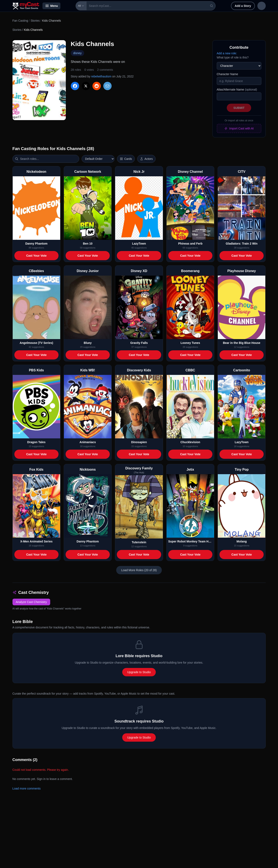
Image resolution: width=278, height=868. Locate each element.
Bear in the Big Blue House (242, 343)
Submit (239, 108)
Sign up (257, 6)
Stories (35, 21)
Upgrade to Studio (139, 672)
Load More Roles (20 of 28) (139, 570)
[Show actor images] (146, 159)
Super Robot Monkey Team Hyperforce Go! (190, 541)
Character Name (228, 74)
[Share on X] (86, 86)
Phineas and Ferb (190, 244)
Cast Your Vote (36, 256)
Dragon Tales (36, 442)
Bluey (88, 343)
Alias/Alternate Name (237, 90)
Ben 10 (88, 244)
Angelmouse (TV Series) (36, 343)
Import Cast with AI (239, 128)
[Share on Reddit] (97, 86)
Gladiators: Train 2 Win (242, 244)
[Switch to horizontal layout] (126, 159)
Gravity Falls (139, 343)
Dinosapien (139, 442)
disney (77, 53)
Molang (242, 541)
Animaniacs (88, 442)
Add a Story (216, 6)
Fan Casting (20, 21)
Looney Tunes (190, 343)
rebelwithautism (101, 76)
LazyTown (139, 244)
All (69, 6)
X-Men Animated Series (36, 541)
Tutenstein (139, 542)
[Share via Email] (107, 86)
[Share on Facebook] (75, 86)
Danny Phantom (36, 244)
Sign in (239, 6)
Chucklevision (190, 442)
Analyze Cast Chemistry (31, 602)
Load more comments (27, 788)
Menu (52, 6)
